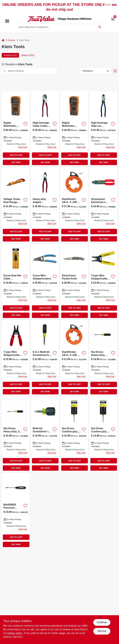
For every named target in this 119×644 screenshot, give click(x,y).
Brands (12, 40)
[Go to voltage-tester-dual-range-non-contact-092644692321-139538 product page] (16, 205)
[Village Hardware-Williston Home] (41, 19)
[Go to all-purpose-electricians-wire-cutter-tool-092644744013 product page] (103, 205)
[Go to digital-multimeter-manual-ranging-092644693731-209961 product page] (74, 129)
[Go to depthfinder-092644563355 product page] (74, 358)
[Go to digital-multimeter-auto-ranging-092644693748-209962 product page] (16, 129)
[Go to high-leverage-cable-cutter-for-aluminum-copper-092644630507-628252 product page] (45, 129)
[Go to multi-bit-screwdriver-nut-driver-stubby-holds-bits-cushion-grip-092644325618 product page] (45, 434)
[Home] (3, 40)
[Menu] (7, 21)
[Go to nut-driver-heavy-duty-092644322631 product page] (16, 434)
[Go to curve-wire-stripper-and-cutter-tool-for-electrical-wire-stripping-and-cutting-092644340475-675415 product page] (45, 281)
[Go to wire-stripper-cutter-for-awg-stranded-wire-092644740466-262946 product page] (16, 358)
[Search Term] (59, 27)
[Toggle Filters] (115, 71)
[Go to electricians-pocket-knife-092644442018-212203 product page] (74, 281)
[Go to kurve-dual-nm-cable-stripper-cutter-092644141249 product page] (16, 281)
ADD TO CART (16, 155)
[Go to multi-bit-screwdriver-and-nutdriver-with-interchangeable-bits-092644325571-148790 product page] (45, 358)
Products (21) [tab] (10, 55)
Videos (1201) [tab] (28, 55)
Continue (102, 622)
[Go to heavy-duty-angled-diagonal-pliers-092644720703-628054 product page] (45, 205)
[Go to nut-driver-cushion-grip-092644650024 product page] (103, 434)
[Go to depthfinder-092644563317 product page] (74, 205)
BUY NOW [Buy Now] (16, 162)
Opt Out (102, 631)
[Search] (100, 27)
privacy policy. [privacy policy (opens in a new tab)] (15, 633)
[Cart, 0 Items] (113, 19)
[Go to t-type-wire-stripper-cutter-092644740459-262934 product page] (103, 281)
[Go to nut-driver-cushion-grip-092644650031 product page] (74, 434)
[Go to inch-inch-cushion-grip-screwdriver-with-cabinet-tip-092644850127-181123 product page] (16, 511)
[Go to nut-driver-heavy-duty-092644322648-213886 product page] (103, 358)
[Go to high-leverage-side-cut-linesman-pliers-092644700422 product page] (103, 129)
